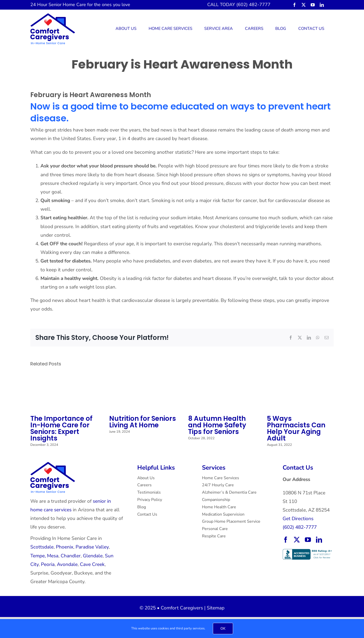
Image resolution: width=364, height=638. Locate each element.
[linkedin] (322, 5)
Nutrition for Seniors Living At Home (143, 422)
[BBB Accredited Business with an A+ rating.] (308, 551)
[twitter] (304, 5)
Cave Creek (92, 564)
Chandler (71, 556)
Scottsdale (42, 547)
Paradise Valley (92, 547)
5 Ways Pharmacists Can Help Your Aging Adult (296, 428)
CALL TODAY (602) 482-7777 (239, 5)
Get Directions (298, 519)
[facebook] (294, 5)
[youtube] (313, 5)
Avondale (67, 564)
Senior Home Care (67, 5)
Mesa (53, 556)
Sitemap (216, 608)
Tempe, (38, 556)
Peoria (48, 564)
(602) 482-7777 (300, 527)
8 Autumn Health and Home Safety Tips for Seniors (217, 425)
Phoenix (65, 547)
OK (223, 629)
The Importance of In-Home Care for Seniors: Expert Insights (61, 428)
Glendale (93, 556)
